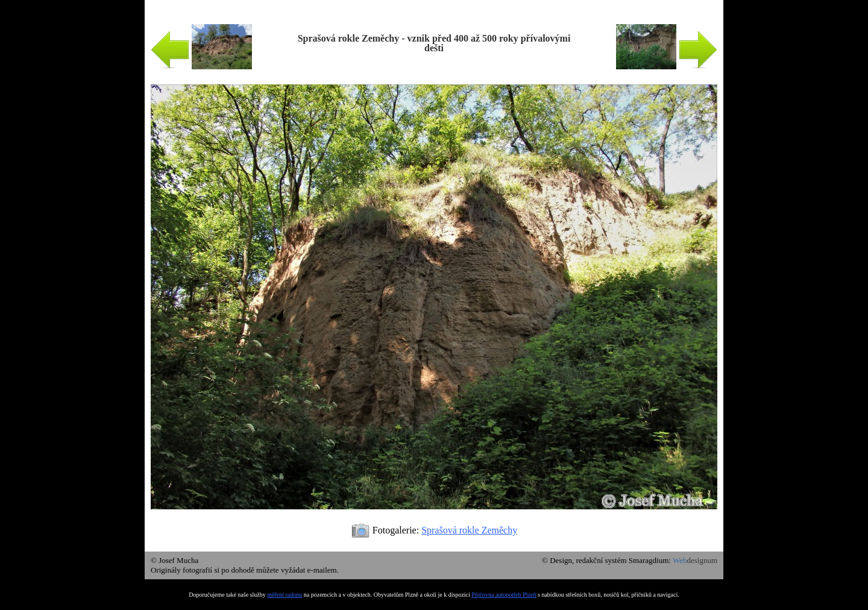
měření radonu (285, 595)
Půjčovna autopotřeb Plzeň (504, 595)
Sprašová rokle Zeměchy (469, 530)
